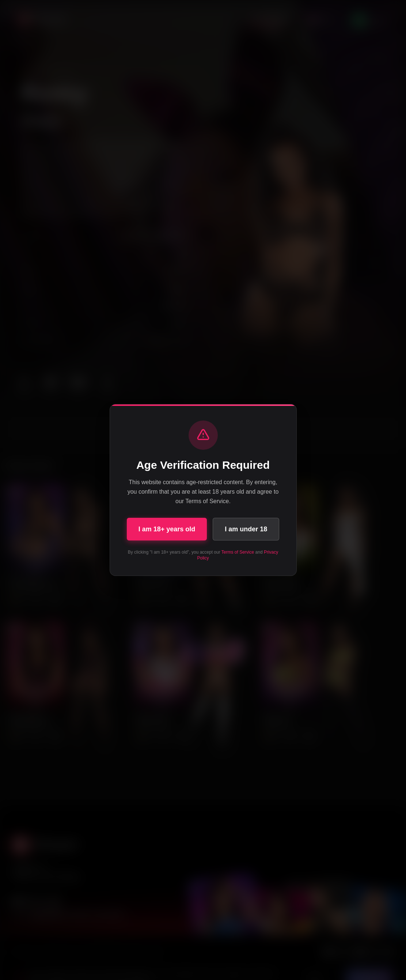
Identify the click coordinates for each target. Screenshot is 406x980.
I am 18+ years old (167, 529)
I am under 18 (246, 529)
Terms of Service (238, 552)
